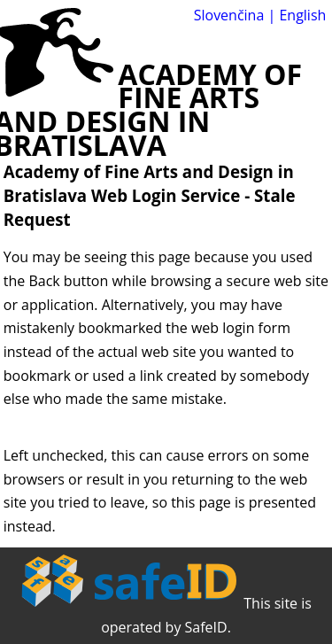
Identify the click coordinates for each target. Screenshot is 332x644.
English (302, 15)
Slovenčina (229, 15)
